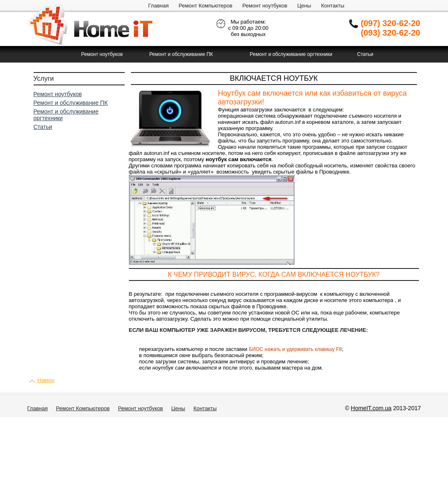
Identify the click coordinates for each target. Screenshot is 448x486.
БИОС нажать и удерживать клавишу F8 (295, 349)
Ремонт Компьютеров (206, 6)
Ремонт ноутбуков (265, 6)
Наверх (46, 380)
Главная (159, 6)
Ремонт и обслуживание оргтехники (291, 54)
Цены (304, 6)
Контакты (333, 6)
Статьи (365, 54)
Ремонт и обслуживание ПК (181, 54)
